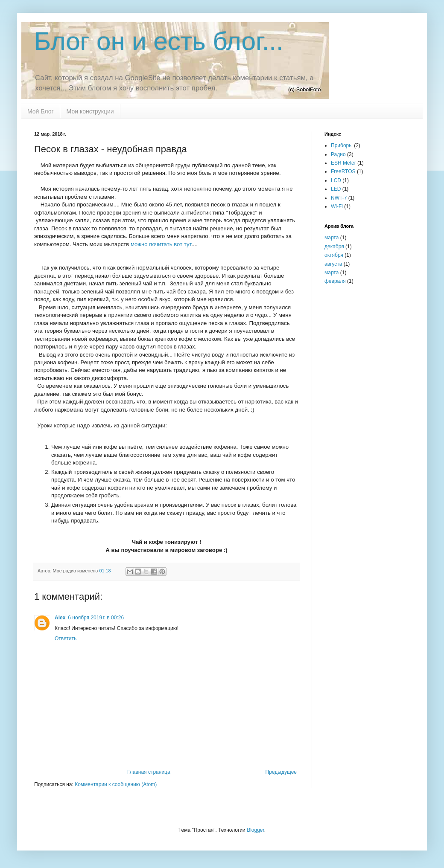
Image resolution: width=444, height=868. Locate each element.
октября (334, 255)
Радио (338, 154)
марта (332, 238)
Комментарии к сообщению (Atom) (116, 784)
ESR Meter (343, 163)
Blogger (256, 830)
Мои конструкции (90, 111)
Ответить (66, 639)
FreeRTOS (343, 171)
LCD (336, 180)
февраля (335, 281)
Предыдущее (281, 772)
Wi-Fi (337, 206)
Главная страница (149, 772)
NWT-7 (339, 198)
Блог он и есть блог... (159, 41)
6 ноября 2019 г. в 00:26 (96, 618)
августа (333, 264)
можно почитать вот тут (161, 244)
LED (336, 189)
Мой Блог (41, 111)
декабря (334, 247)
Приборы (342, 145)
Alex (60, 618)
